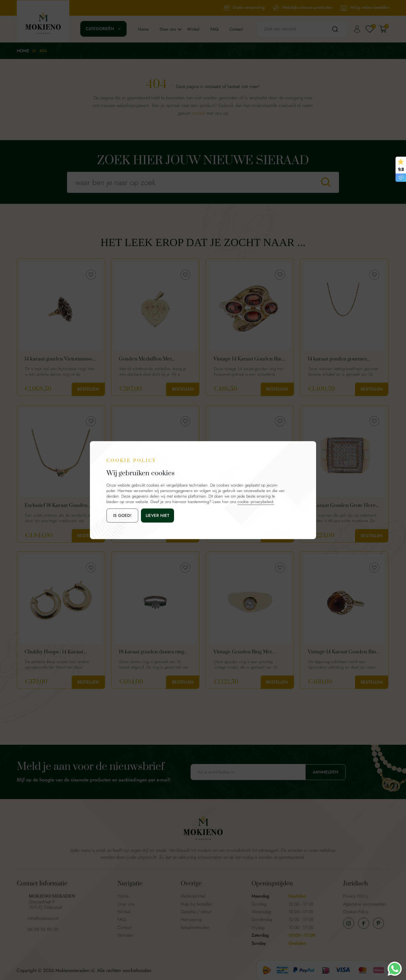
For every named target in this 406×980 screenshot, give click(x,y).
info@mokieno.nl (43, 918)
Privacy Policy (356, 896)
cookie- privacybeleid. (256, 501)
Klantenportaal (193, 896)
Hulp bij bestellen (197, 904)
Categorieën (100, 29)
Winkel (193, 29)
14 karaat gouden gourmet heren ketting (337, 359)
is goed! (122, 515)
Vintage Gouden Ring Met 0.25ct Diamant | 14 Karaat (243, 652)
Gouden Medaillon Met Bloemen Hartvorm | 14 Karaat (153, 359)
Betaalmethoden (195, 927)
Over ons (168, 29)
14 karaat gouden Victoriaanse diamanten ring (59, 359)
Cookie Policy (356, 912)
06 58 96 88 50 (43, 929)
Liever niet (157, 515)
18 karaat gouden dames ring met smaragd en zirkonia (152, 652)
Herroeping (191, 919)
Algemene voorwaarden (365, 904)
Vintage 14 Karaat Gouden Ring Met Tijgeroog (343, 652)
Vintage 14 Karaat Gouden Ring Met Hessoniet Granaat (249, 359)
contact (198, 113)
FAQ (214, 29)
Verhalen (125, 935)
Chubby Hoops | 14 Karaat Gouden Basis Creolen (54, 652)
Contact (236, 29)
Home (143, 29)
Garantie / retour (196, 912)
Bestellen (88, 389)
